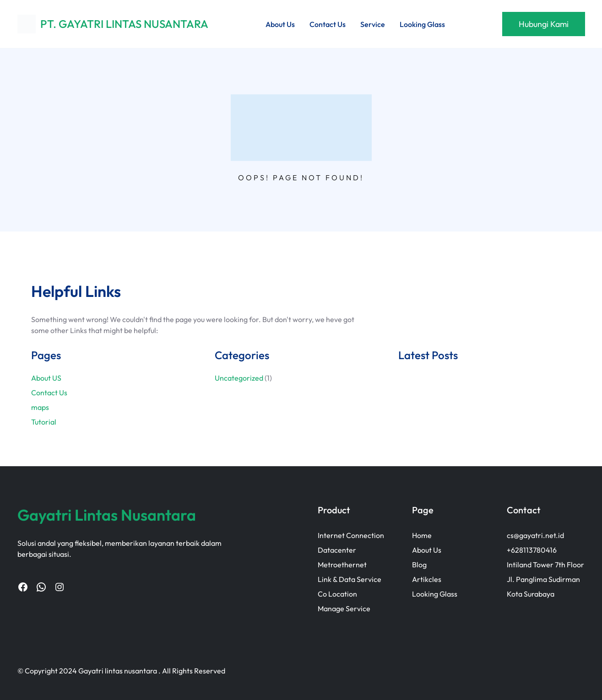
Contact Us (49, 393)
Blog (419, 565)
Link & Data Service (350, 579)
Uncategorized (239, 378)
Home (422, 535)
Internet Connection (351, 535)
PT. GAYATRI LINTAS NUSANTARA (124, 24)
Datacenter (337, 550)
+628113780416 (532, 550)
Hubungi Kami (544, 24)
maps (40, 407)
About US (46, 378)
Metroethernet (342, 565)
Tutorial (44, 422)
